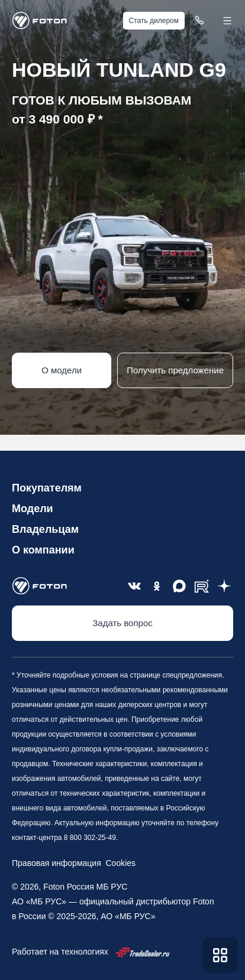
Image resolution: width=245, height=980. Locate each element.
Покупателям (47, 488)
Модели (33, 509)
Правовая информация (57, 863)
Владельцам (45, 529)
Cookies (118, 863)
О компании (43, 550)
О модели (62, 370)
